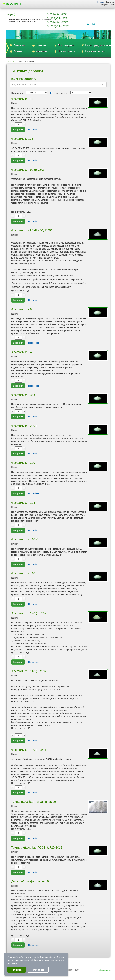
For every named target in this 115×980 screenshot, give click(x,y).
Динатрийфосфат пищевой (30, 881)
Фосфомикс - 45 (22, 352)
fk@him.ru (96, 24)
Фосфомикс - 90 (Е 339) (28, 170)
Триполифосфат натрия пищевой (34, 802)
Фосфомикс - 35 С (24, 395)
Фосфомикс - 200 (23, 463)
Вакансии (19, 45)
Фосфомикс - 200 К (24, 426)
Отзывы (18, 51)
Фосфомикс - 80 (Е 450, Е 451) (32, 230)
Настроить (38, 970)
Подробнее (34, 130)
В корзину (18, 130)
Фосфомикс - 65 (22, 309)
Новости (41, 45)
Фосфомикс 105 (22, 139)
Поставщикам (66, 45)
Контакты (41, 51)
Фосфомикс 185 (22, 99)
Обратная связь (105, 970)
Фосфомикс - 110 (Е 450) (28, 671)
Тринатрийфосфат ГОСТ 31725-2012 (37, 847)
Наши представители (98, 45)
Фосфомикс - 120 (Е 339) (28, 613)
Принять (17, 970)
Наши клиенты (67, 51)
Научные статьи (95, 51)
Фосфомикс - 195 (23, 503)
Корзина (101, 2)
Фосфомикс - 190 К (24, 539)
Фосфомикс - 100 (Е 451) (28, 750)
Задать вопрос (12, 4)
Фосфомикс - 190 (23, 573)
